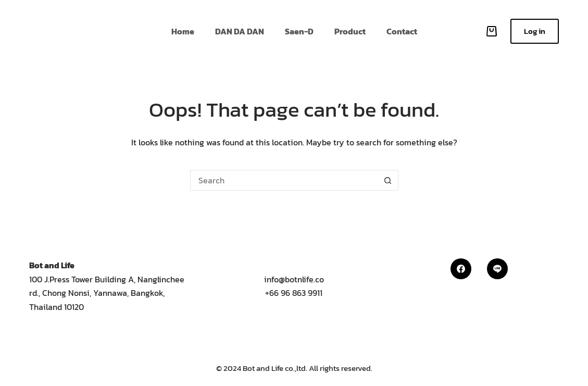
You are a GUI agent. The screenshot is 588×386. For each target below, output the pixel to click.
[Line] (497, 269)
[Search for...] (284, 180)
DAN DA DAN (240, 31)
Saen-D (299, 31)
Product (350, 31)
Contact (402, 31)
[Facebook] (461, 269)
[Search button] (388, 180)
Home (183, 31)
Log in (535, 31)
